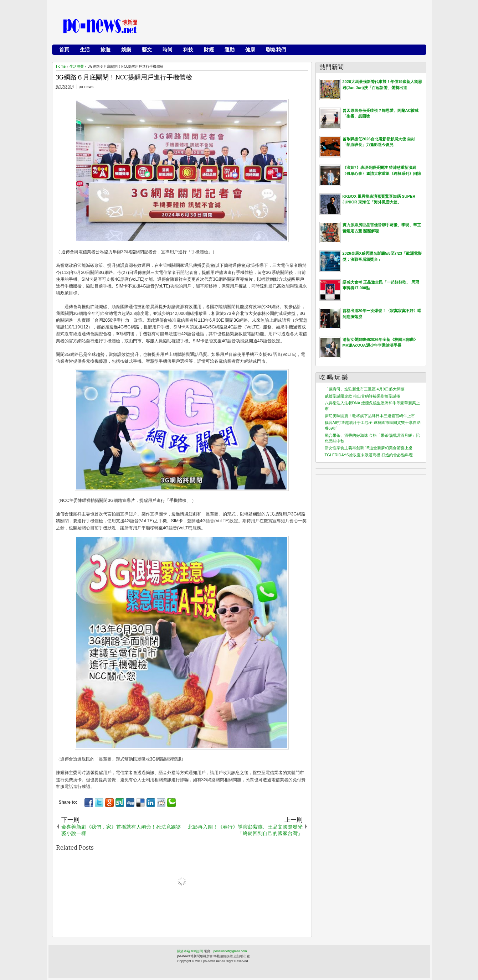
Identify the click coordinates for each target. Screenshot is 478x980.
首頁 (64, 50)
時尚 (168, 50)
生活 (85, 50)
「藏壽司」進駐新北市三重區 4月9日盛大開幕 (365, 389)
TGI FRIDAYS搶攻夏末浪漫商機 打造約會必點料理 (369, 455)
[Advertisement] (293, 27)
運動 (230, 50)
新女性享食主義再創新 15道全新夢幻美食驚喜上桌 (369, 448)
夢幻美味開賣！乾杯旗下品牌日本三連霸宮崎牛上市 (370, 416)
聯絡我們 (276, 50)
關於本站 (184, 951)
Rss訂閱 (197, 951)
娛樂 (126, 50)
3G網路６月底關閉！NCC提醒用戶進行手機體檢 (124, 77)
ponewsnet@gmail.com (230, 951)
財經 (209, 50)
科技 (188, 50)
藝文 (147, 50)
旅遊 (106, 50)
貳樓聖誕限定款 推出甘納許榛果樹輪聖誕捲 (363, 396)
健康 (250, 50)
